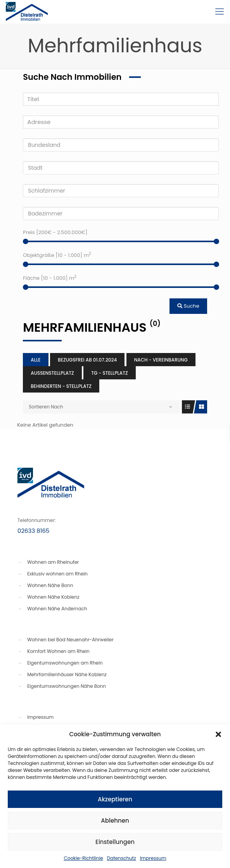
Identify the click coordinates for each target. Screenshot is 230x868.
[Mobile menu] (220, 12)
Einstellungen (115, 842)
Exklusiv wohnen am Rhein (57, 574)
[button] (218, 734)
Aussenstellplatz (52, 373)
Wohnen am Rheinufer (53, 562)
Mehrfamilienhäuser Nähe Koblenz (67, 674)
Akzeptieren (115, 799)
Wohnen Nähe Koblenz (53, 597)
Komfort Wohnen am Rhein (58, 651)
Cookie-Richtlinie (83, 858)
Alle (35, 360)
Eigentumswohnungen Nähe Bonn (67, 686)
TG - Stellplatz (110, 373)
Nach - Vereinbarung (161, 360)
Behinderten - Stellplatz (61, 386)
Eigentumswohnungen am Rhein (65, 663)
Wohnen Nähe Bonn (50, 585)
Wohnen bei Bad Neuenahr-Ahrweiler (70, 640)
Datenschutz (122, 858)
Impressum (153, 858)
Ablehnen (115, 821)
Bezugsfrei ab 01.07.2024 (87, 360)
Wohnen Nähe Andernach (57, 609)
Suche (188, 306)
